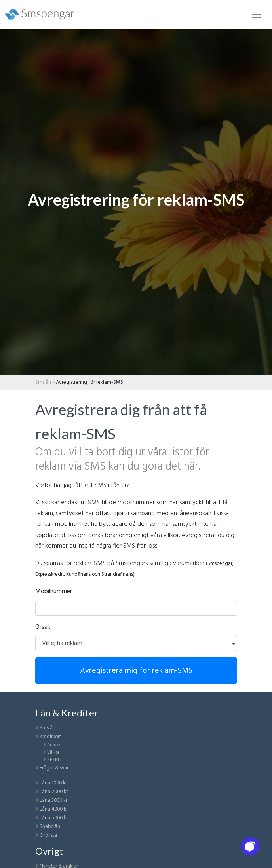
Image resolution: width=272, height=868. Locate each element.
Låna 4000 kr (54, 809)
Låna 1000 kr (53, 783)
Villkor (53, 752)
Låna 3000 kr (53, 800)
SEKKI (53, 760)
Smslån (43, 382)
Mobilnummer (54, 592)
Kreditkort (50, 737)
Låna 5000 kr (54, 818)
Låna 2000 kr (54, 792)
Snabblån (50, 827)
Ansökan (55, 745)
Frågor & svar (54, 768)
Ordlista (48, 835)
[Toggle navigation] (257, 14)
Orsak (43, 627)
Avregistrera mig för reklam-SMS (136, 671)
